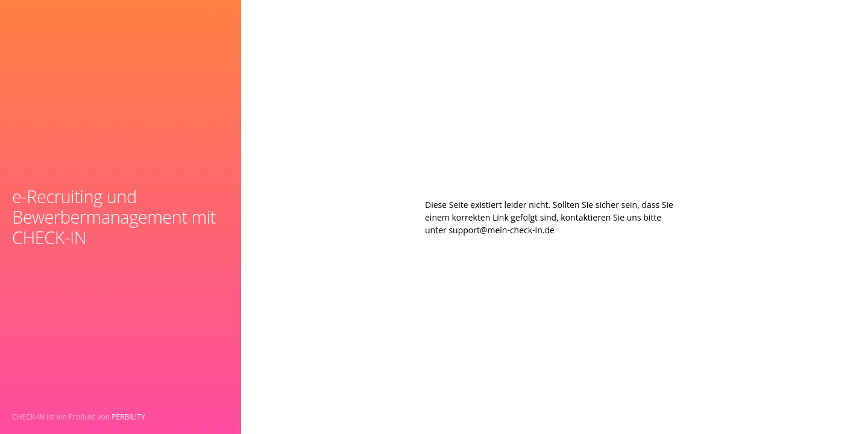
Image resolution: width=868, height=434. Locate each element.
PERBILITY (128, 417)
